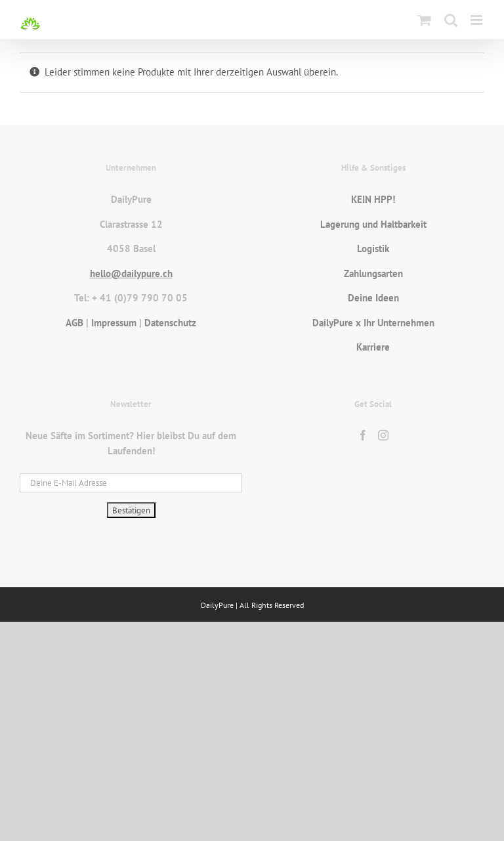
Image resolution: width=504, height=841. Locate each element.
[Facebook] (363, 435)
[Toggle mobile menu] (477, 20)
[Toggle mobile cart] (425, 20)
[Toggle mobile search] (451, 20)
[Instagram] (383, 435)
